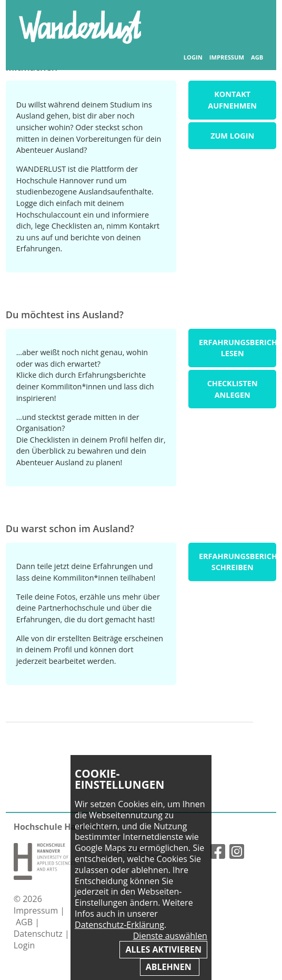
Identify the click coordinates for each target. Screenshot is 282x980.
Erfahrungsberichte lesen (238, 348)
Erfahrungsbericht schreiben (238, 562)
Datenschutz (39, 934)
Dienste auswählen (170, 936)
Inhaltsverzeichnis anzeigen (252, 21)
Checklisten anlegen (233, 389)
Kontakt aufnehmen (232, 100)
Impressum (227, 57)
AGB (257, 57)
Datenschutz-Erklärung (119, 925)
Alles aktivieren (163, 949)
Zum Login (232, 136)
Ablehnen (170, 967)
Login (193, 57)
